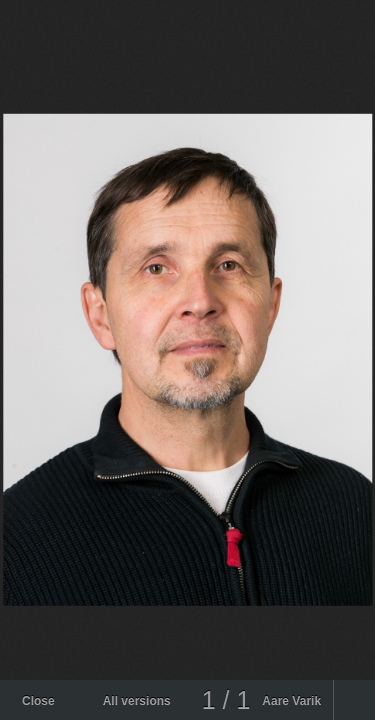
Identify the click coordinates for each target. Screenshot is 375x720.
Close (38, 701)
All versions (137, 701)
